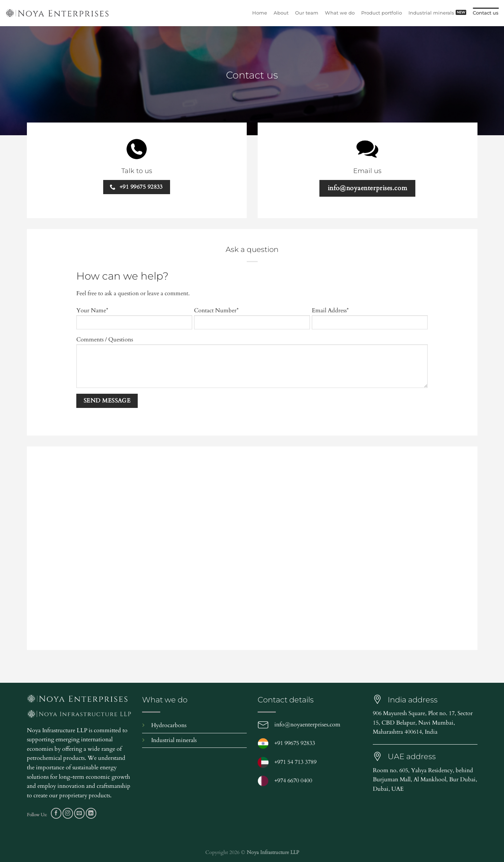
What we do (340, 13)
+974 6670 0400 (293, 781)
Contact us (486, 13)
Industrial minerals (431, 13)
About (281, 13)
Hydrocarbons (169, 725)
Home (260, 13)
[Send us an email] (79, 813)
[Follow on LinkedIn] (91, 813)
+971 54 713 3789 (295, 762)
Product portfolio (382, 13)
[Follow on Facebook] (56, 813)
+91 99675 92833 (295, 743)
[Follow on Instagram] (68, 813)
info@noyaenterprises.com (307, 725)
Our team (307, 13)
